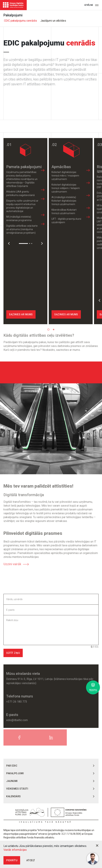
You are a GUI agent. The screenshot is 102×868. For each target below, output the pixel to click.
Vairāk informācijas (15, 850)
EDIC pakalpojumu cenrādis (20, 21)
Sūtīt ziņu (13, 653)
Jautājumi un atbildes (53, 21)
